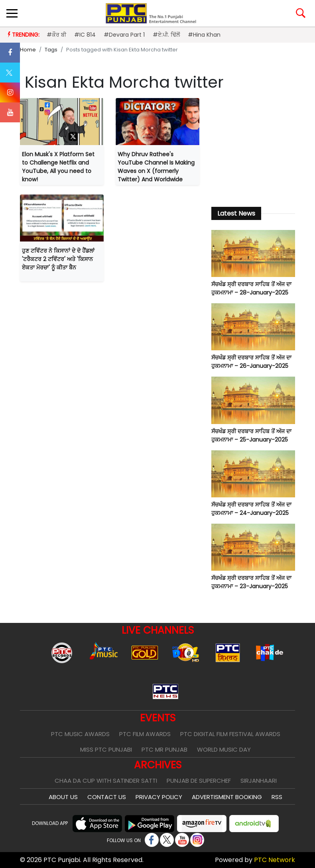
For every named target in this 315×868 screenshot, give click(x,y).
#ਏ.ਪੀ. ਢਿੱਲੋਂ (166, 35)
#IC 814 (85, 35)
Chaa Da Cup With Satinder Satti (106, 781)
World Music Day (224, 749)
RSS (277, 797)
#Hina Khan (204, 35)
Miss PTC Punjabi (106, 749)
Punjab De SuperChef (199, 781)
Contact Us (107, 797)
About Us (63, 797)
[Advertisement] (253, 148)
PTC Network (275, 860)
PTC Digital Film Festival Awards (230, 734)
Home (28, 50)
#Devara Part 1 (124, 35)
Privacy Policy (159, 797)
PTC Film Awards (145, 734)
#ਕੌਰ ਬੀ (56, 35)
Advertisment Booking (227, 797)
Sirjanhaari (259, 781)
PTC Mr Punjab (164, 749)
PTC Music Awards (80, 734)
